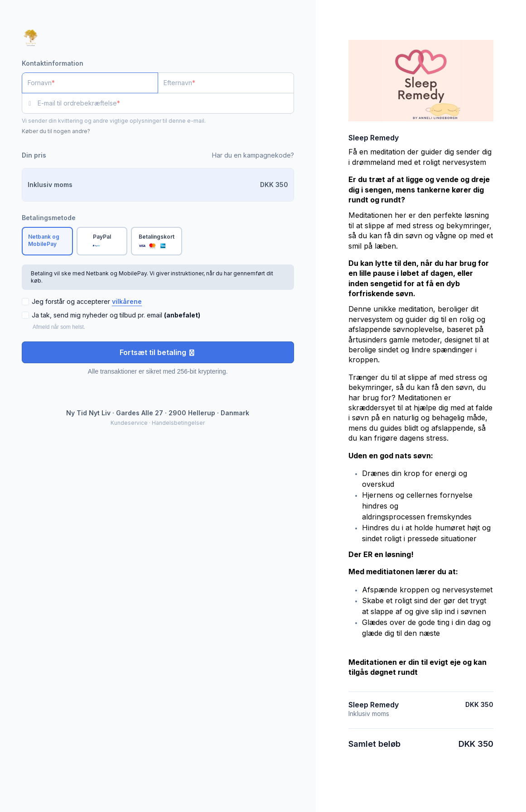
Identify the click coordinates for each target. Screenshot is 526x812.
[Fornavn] (90, 83)
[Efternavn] (226, 83)
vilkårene (127, 301)
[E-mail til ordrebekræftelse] (166, 103)
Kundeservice (129, 423)
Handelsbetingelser (178, 423)
